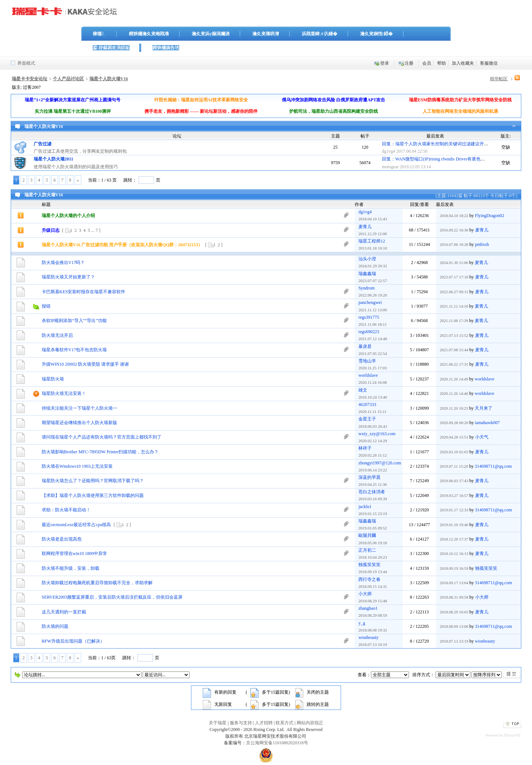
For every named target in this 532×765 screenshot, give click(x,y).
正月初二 (367, 550)
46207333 (367, 404)
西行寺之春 (369, 579)
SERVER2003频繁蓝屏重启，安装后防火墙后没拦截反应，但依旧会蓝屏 (112, 597)
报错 (46, 306)
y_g (362, 623)
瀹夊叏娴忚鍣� (376, 34)
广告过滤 (42, 144)
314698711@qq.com (493, 466)
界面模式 (26, 63)
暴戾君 (365, 346)
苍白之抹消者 (372, 492)
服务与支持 (241, 723)
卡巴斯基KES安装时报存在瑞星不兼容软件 (84, 292)
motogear (390, 167)
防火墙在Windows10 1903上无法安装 (77, 466)
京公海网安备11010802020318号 (277, 743)
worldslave (368, 375)
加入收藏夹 (463, 63)
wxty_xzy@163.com (377, 434)
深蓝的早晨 (369, 477)
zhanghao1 (368, 608)
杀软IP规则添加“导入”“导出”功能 (74, 321)
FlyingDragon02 (490, 216)
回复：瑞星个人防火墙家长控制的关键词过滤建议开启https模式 (444, 144)
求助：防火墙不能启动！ (66, 510)
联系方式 (284, 723)
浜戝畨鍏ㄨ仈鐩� (320, 34)
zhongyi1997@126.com (380, 463)
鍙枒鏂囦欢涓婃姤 (111, 48)
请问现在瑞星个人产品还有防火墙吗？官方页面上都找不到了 (102, 437)
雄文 (363, 390)
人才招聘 (264, 723)
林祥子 (365, 448)
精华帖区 (499, 79)
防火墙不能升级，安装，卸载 (71, 568)
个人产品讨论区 (68, 79)
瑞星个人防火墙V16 (109, 79)
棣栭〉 (99, 34)
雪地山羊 (367, 361)
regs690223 (369, 332)
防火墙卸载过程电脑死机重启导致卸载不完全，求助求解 (97, 583)
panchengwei (370, 302)
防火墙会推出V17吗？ (63, 263)
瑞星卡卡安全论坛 (30, 79)
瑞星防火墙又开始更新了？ (68, 277)
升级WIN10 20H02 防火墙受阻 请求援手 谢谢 (86, 364)
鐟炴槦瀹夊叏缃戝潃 (149, 34)
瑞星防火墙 (53, 379)
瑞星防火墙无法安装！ (64, 393)
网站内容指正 (310, 723)
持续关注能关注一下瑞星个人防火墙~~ (80, 408)
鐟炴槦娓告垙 (166, 48)
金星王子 (367, 419)
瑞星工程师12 (372, 241)
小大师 (365, 594)
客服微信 (489, 63)
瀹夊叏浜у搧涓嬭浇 (211, 34)
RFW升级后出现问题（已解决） (73, 641)
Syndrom (366, 288)
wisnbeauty (369, 637)
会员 (427, 63)
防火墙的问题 (55, 626)
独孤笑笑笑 (369, 565)
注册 (409, 63)
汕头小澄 (367, 259)
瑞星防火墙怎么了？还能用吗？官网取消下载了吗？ (93, 481)
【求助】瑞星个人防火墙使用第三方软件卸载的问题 (93, 495)
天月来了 (484, 408)
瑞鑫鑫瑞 (367, 274)
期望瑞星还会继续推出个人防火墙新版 (79, 423)
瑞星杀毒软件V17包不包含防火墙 (74, 350)
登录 (385, 63)
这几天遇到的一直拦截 (64, 612)
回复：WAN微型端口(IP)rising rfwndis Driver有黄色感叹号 (438, 159)
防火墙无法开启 (57, 335)
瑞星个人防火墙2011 (53, 159)
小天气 (482, 437)
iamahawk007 (487, 423)
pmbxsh (482, 244)
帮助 (441, 63)
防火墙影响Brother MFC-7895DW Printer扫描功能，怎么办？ (100, 452)
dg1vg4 (389, 151)
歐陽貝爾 (367, 535)
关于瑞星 (218, 723)
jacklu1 (365, 507)
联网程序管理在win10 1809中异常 (74, 554)
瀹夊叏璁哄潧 (266, 34)
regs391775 (369, 317)
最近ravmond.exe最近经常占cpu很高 (76, 525)
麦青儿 (365, 227)
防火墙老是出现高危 (62, 539)
